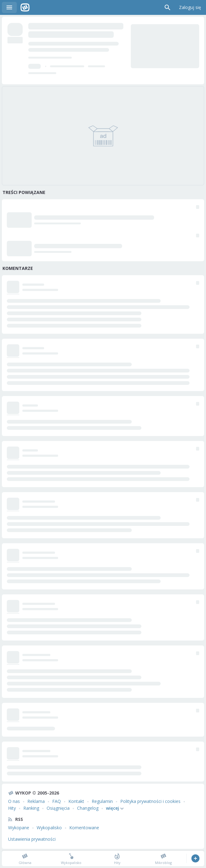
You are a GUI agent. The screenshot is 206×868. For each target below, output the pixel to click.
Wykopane (19, 828)
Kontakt (76, 801)
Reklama (36, 801)
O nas (14, 801)
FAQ (57, 801)
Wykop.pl (25, 7)
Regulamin (102, 801)
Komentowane (84, 828)
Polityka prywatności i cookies (150, 801)
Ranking (31, 808)
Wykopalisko (49, 828)
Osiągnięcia (58, 808)
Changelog (88, 808)
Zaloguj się (190, 7)
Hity (12, 808)
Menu (9, 7)
